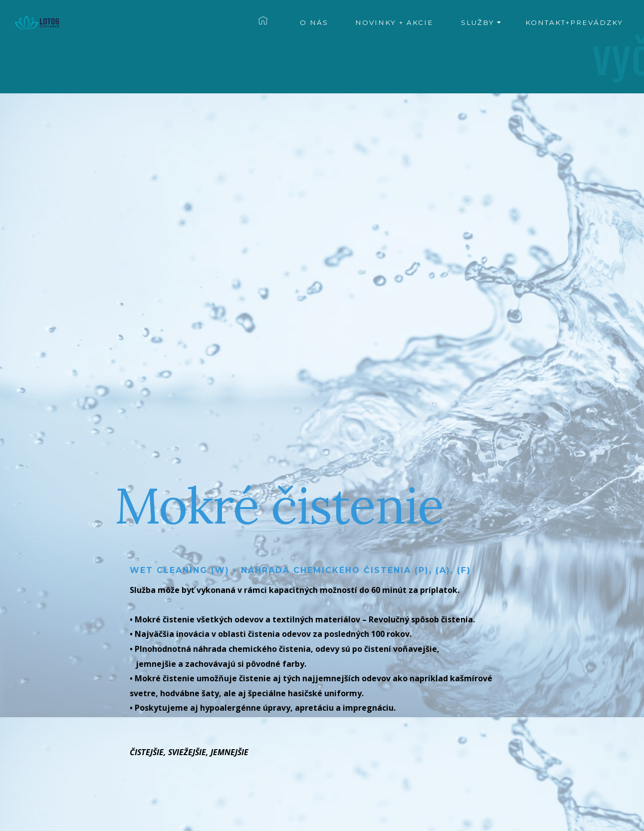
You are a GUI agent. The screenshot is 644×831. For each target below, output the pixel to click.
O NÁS (314, 22)
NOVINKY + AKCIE (394, 22)
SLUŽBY (478, 22)
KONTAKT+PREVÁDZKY (574, 22)
